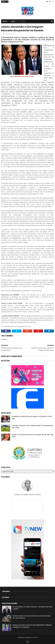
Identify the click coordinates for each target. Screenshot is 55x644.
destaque (8, 34)
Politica (14, 34)
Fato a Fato (33, 637)
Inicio (5, 21)
